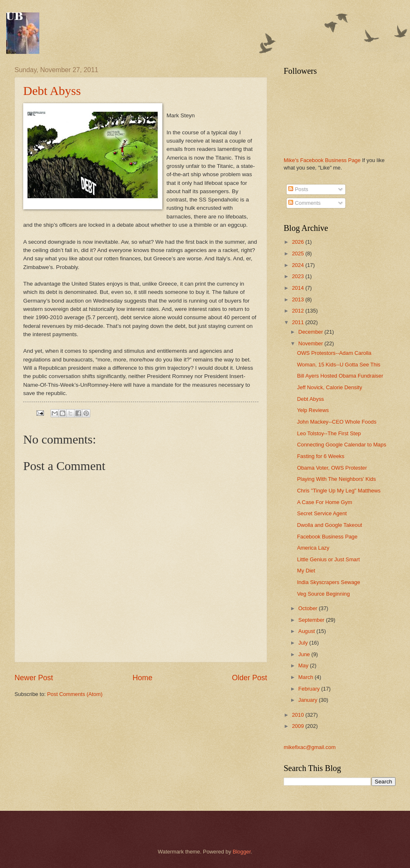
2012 (299, 311)
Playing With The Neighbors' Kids (336, 479)
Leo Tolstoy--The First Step (329, 433)
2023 (299, 276)
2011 (299, 322)
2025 (299, 253)
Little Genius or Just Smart (328, 559)
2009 (299, 726)
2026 (299, 242)
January (308, 700)
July (304, 643)
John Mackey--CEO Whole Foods (337, 422)
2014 (299, 288)
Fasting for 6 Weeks (321, 456)
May (304, 666)
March (306, 677)
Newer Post (34, 678)
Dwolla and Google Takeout (329, 525)
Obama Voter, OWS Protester (332, 468)
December (311, 332)
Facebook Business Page (327, 537)
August (307, 631)
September (312, 620)
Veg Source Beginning (323, 594)
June (305, 654)
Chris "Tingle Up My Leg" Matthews (339, 491)
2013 (299, 299)
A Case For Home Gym (324, 502)
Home (142, 678)
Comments (304, 203)
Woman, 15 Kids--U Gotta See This (339, 365)
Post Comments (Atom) (75, 694)
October (308, 608)
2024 (299, 265)
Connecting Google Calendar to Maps (341, 445)
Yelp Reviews (313, 410)
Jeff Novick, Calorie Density (329, 387)
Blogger (242, 852)
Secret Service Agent (322, 513)
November (311, 343)
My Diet (306, 571)
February (310, 689)
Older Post (250, 678)
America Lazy (313, 548)
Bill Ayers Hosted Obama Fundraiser (340, 376)
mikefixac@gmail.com (310, 747)
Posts (298, 189)
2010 (299, 715)
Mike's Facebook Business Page (322, 160)
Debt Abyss (52, 91)
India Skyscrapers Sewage (328, 582)
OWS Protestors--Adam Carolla (334, 353)
